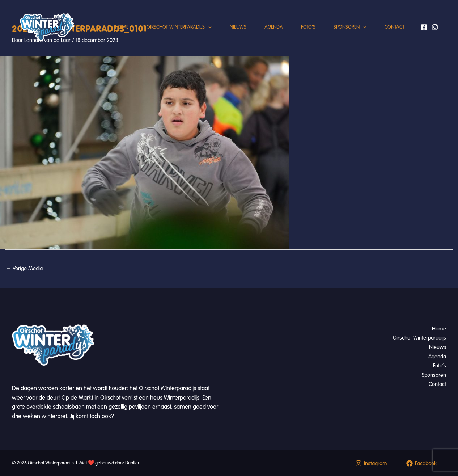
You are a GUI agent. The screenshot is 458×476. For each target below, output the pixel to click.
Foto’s (308, 27)
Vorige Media (24, 268)
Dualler (132, 463)
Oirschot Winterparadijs (179, 27)
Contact (395, 27)
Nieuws (238, 27)
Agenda (274, 27)
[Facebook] (424, 27)
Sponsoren (350, 27)
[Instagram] (435, 27)
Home (122, 27)
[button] (208, 27)
